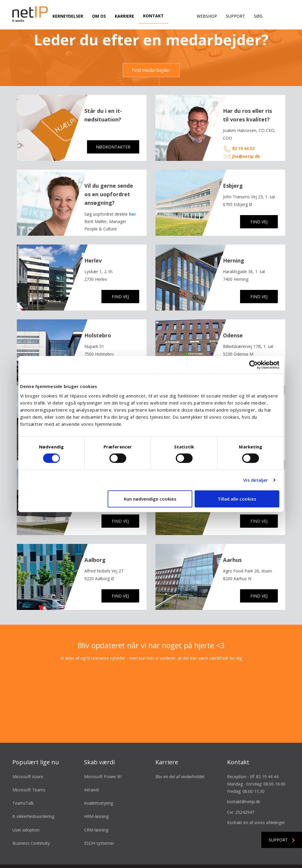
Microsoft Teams (29, 771)
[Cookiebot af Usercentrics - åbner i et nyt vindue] (253, 365)
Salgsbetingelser (115, 857)
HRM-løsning (96, 797)
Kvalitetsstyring (99, 784)
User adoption (26, 811)
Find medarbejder (151, 51)
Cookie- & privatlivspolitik (187, 857)
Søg (258, 16)
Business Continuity (31, 824)
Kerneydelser (68, 16)
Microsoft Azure (28, 757)
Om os (99, 16)
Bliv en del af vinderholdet (180, 757)
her (132, 195)
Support (235, 16)
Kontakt (153, 16)
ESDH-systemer (99, 824)
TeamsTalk (23, 784)
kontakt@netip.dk (244, 783)
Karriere (124, 16)
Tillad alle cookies (237, 499)
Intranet (92, 771)
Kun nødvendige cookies (150, 499)
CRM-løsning (96, 811)
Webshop (207, 16)
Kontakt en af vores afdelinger (256, 803)
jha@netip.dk (246, 137)
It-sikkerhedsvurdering (33, 797)
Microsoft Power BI (103, 757)
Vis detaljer (256, 480)
